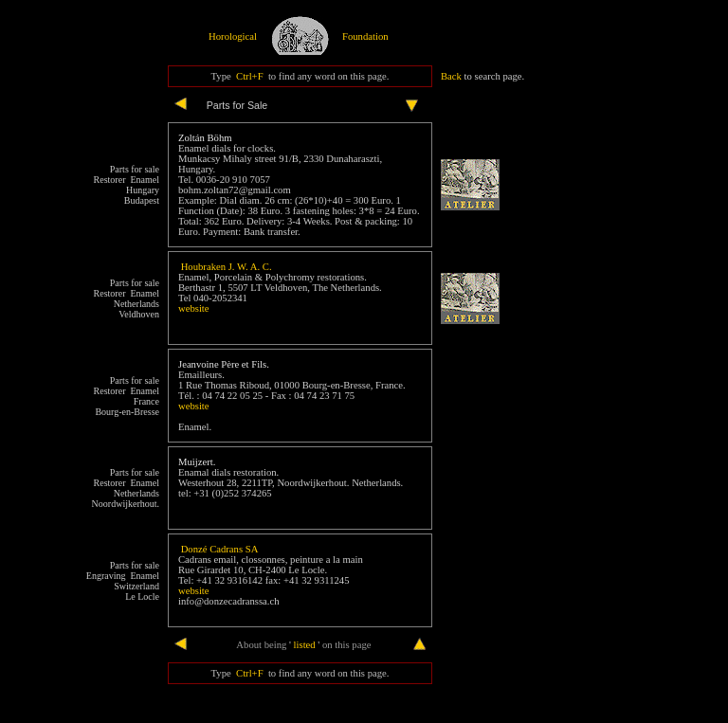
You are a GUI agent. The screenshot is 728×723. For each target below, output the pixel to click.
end (152, 645)
